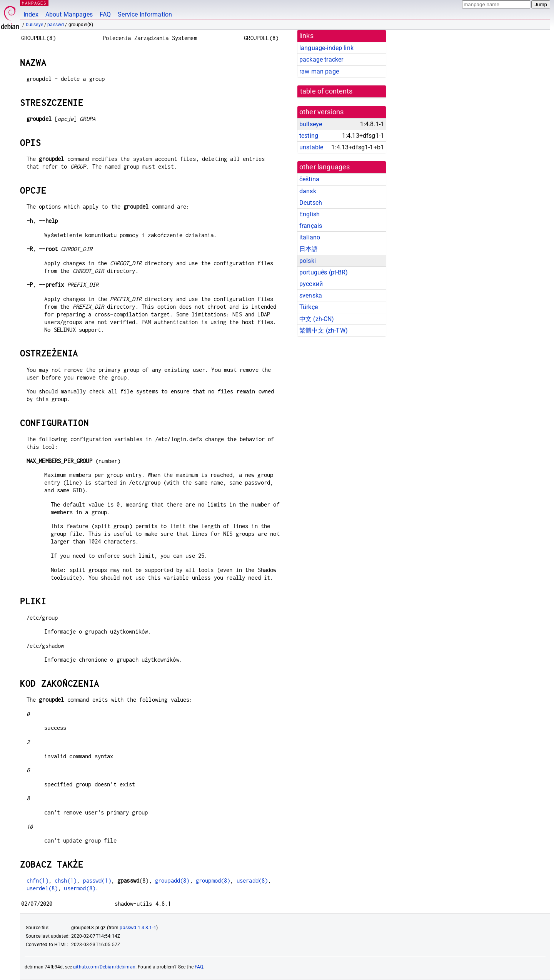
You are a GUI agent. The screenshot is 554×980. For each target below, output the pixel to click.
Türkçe (309, 307)
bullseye (34, 25)
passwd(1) (97, 880)
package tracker (321, 59)
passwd (56, 25)
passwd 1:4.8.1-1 (138, 928)
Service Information (145, 14)
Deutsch (311, 203)
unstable (311, 147)
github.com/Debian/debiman (104, 967)
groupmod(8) (213, 880)
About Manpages (69, 14)
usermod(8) (80, 888)
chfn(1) (38, 880)
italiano (310, 237)
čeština (309, 179)
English (310, 214)
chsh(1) (66, 880)
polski (308, 261)
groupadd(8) (172, 880)
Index (31, 14)
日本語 (309, 249)
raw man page (319, 71)
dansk (308, 191)
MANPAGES (34, 3)
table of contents (326, 91)
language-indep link (326, 48)
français (311, 226)
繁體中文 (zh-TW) (324, 330)
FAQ (105, 14)
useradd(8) (252, 880)
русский (311, 284)
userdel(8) (42, 888)
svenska (311, 295)
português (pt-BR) (324, 272)
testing (309, 136)
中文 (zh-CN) (317, 319)
